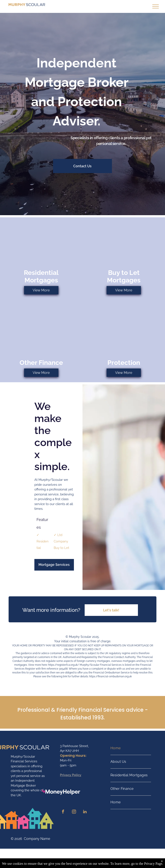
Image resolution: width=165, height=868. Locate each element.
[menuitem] (131, 748)
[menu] (156, 6)
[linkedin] (85, 812)
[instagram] (74, 812)
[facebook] (63, 812)
